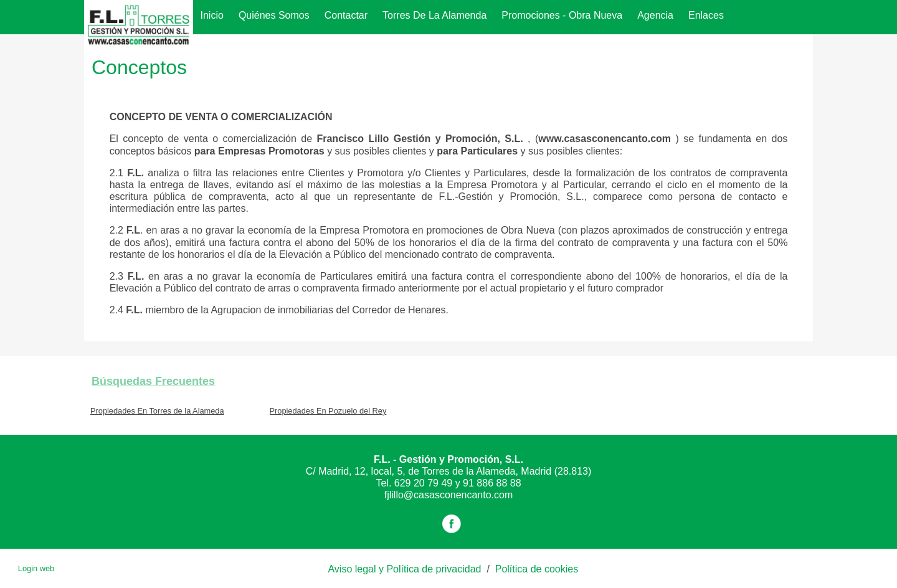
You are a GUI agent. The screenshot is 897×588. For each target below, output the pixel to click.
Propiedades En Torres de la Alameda (157, 411)
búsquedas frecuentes (153, 381)
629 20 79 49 (423, 483)
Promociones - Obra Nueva (562, 15)
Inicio (212, 15)
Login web (36, 568)
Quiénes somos (274, 15)
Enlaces (706, 15)
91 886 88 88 (492, 483)
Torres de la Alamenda (434, 15)
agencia (655, 15)
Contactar (346, 15)
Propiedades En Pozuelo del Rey (328, 411)
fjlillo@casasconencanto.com (449, 495)
